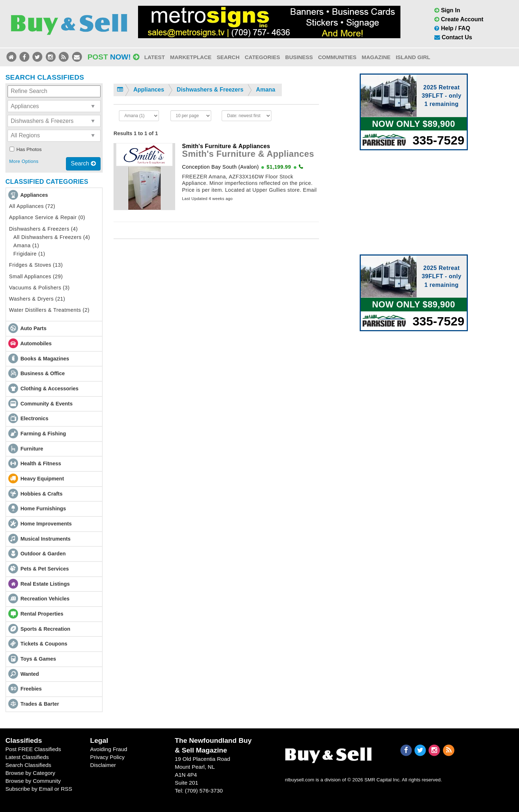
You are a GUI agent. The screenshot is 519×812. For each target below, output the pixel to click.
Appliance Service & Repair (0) (47, 217)
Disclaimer (103, 765)
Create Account (459, 19)
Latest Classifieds (27, 757)
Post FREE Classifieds (33, 749)
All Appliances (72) (32, 206)
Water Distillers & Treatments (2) (49, 310)
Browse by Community (33, 781)
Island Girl (413, 57)
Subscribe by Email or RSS (39, 789)
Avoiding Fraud (109, 749)
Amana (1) (26, 245)
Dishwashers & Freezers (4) (43, 229)
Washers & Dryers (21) (37, 299)
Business (299, 57)
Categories (262, 57)
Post (114, 57)
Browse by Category (30, 773)
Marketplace (191, 57)
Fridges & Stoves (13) (36, 265)
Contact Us (453, 37)
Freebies (31, 689)
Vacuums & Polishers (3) (39, 288)
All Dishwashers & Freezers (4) (52, 237)
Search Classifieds (28, 765)
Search (228, 57)
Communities (337, 57)
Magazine (376, 57)
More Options (24, 161)
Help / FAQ (452, 28)
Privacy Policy (107, 757)
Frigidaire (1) (29, 254)
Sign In (447, 10)
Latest (154, 57)
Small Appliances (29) (36, 276)
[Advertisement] (216, 311)
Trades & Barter (40, 704)
